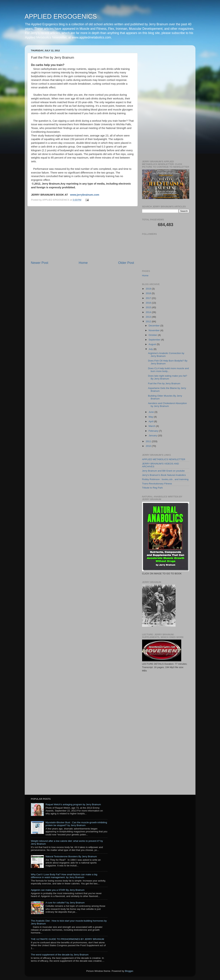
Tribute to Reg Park (153, 488)
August (153, 344)
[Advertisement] (83, 233)
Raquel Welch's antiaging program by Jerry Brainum (73, 804)
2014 (149, 312)
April (151, 421)
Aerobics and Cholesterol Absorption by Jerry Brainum (167, 405)
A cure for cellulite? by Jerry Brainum (65, 903)
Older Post (126, 263)
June (152, 412)
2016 (149, 303)
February (154, 431)
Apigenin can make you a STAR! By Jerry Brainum (58, 890)
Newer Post (40, 263)
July (151, 349)
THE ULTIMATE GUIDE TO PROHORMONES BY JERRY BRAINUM (68, 939)
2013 (149, 317)
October (153, 335)
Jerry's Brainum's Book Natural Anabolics (164, 475)
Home (83, 263)
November (155, 330)
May (151, 417)
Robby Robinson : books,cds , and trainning (165, 479)
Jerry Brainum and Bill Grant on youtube (163, 471)
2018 (149, 293)
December (155, 326)
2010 (149, 446)
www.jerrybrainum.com (85, 195)
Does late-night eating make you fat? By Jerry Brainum (168, 377)
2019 (149, 289)
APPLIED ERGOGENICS (61, 16)
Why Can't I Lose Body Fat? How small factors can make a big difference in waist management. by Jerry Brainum (64, 876)
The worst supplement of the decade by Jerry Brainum (60, 955)
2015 (149, 307)
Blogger (129, 971)
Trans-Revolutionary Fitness (157, 484)
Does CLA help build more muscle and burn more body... (168, 370)
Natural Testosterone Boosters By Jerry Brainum (71, 856)
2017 (149, 298)
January (153, 435)
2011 (149, 441)
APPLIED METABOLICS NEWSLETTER (164, 459)
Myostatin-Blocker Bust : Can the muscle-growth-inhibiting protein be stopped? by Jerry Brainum (76, 824)
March (152, 426)
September (155, 340)
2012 (149, 321)
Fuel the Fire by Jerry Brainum (164, 383)
